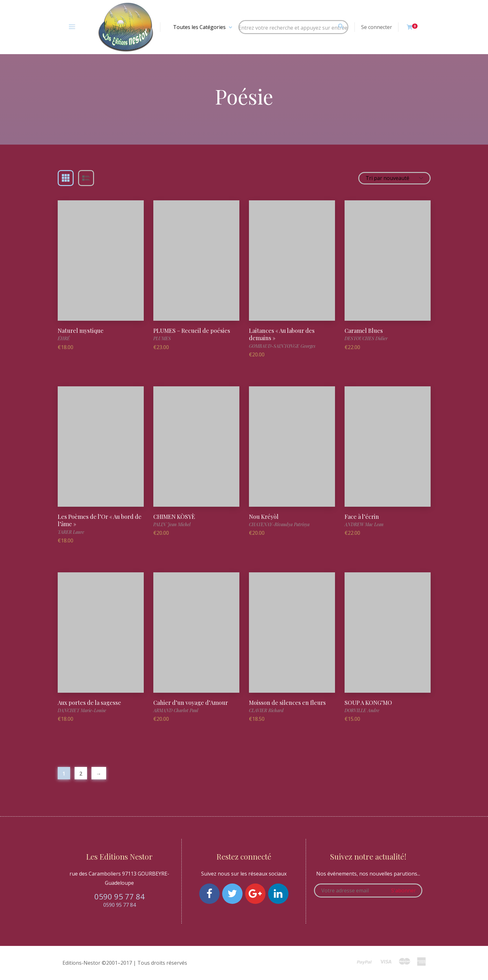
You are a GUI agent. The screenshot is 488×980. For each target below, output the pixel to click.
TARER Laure (71, 532)
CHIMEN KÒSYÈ (174, 517)
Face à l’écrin (362, 517)
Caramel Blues (364, 331)
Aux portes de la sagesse (89, 703)
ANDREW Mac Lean (364, 524)
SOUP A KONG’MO (368, 703)
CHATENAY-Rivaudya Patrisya (279, 524)
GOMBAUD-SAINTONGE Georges (282, 346)
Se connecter (377, 27)
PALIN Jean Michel (172, 524)
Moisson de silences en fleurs (287, 703)
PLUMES (162, 338)
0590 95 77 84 (120, 896)
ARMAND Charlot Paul (176, 710)
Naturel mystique (81, 331)
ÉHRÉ (64, 338)
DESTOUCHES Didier (366, 338)
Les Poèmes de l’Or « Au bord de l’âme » (100, 520)
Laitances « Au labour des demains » (282, 334)
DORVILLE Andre (362, 710)
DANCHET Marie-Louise (82, 710)
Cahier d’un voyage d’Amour (191, 703)
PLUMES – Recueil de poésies (192, 331)
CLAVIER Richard (266, 710)
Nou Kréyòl (264, 517)
